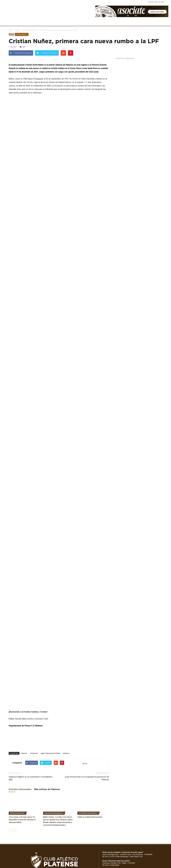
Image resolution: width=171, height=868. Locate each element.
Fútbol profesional (30, 30)
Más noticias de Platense (47, 702)
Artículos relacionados (20, 702)
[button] (166, 22)
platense (66, 666)
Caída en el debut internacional (90, 730)
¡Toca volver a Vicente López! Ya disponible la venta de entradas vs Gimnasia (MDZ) (22, 733)
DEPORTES (54, 22)
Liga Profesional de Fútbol (50, 666)
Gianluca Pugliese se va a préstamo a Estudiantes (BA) (31, 691)
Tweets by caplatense (125, 58)
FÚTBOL (42, 22)
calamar (24, 666)
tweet (85, 677)
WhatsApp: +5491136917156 (131, 770)
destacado (34, 666)
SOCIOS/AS (95, 22)
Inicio (11, 30)
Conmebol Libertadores (54, 726)
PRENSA (82, 22)
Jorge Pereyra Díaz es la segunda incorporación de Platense (87, 691)
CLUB (11, 22)
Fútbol (18, 30)
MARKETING (69, 22)
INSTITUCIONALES (26, 22)
